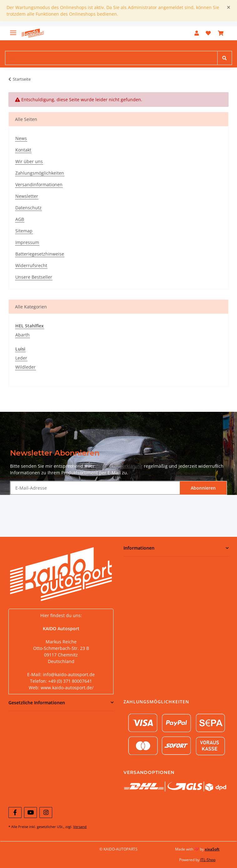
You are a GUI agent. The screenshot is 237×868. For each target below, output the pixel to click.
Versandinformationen (39, 185)
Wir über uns (29, 161)
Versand (80, 827)
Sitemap (24, 231)
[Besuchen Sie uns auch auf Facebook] (15, 813)
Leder (21, 358)
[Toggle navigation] (13, 30)
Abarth (23, 335)
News (21, 138)
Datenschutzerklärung (119, 466)
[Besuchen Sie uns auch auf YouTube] (30, 813)
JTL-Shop (208, 860)
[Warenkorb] (221, 33)
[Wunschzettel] (208, 33)
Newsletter (27, 196)
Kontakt (23, 150)
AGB (20, 219)
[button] (197, 33)
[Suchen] (111, 58)
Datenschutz (28, 208)
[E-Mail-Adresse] (95, 488)
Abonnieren (203, 488)
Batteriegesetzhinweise (40, 254)
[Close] (229, 7)
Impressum (27, 242)
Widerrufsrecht (31, 265)
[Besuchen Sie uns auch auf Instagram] (46, 813)
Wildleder (25, 367)
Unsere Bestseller (34, 277)
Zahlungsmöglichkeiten (40, 173)
